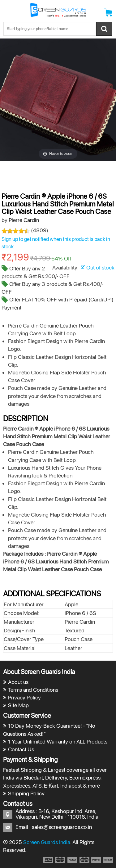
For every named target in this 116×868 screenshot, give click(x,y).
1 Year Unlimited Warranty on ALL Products (58, 741)
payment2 (60, 860)
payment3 (73, 860)
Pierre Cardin (24, 220)
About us (18, 682)
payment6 (107, 860)
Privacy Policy (24, 697)
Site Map (18, 705)
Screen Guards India (47, 842)
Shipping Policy (26, 793)
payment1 (48, 860)
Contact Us (21, 749)
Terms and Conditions (33, 690)
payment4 (85, 860)
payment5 (96, 860)
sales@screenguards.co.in (62, 827)
